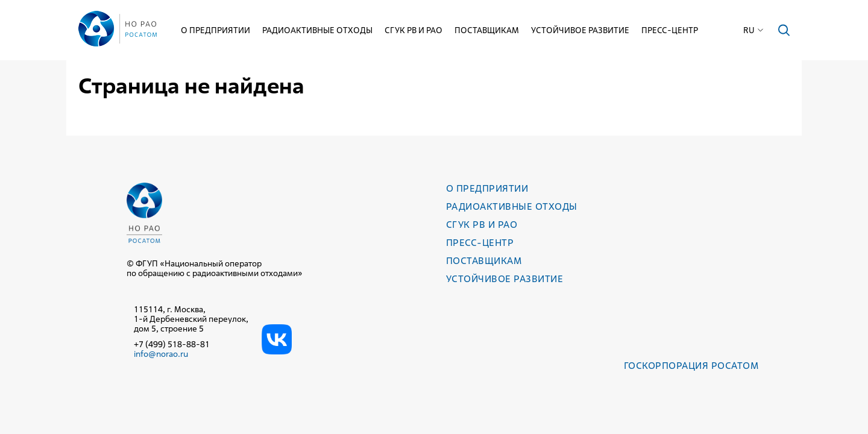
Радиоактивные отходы (317, 30)
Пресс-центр (670, 30)
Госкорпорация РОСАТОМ (691, 366)
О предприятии (215, 30)
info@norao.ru (161, 354)
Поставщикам (487, 30)
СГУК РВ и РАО (414, 30)
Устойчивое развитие (580, 30)
